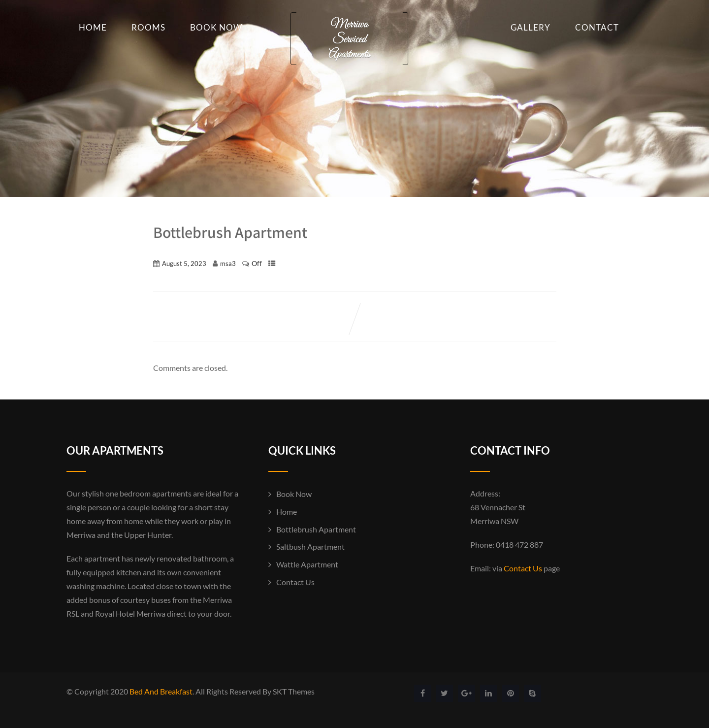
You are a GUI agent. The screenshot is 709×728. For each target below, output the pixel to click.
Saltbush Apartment (310, 546)
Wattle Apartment (307, 564)
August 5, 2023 (184, 264)
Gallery (531, 27)
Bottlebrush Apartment (316, 529)
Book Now (216, 27)
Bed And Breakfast (161, 691)
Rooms (148, 27)
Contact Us (295, 582)
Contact (597, 27)
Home (93, 27)
